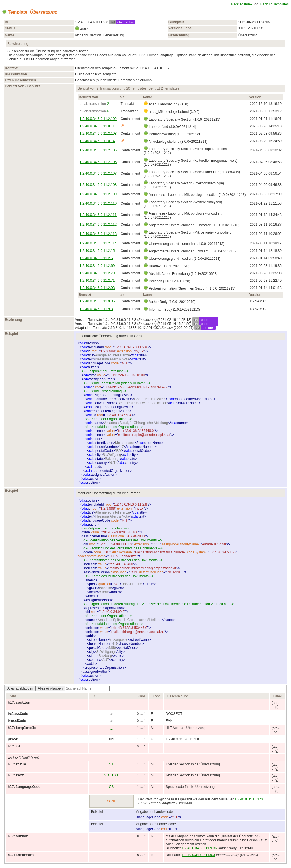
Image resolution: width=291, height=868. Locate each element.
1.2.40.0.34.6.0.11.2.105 (98, 150)
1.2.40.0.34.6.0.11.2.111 (98, 215)
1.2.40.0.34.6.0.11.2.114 (98, 243)
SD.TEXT (112, 775)
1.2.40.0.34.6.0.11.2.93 (97, 288)
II (112, 728)
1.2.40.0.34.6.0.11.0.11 (97, 126)
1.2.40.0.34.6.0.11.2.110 (98, 203)
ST (111, 764)
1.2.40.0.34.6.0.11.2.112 (98, 225)
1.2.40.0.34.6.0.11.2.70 (97, 273)
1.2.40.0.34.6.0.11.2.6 (96, 258)
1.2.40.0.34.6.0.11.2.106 (98, 162)
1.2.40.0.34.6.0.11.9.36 (97, 301)
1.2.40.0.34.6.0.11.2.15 (97, 251)
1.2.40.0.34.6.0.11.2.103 (98, 134)
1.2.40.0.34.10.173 (249, 799)
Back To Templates (275, 4)
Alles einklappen (50, 688)
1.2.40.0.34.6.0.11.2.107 (98, 173)
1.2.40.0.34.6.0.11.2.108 (98, 185)
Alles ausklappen (20, 688)
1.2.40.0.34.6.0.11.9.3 (96, 309)
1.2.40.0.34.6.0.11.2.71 (97, 281)
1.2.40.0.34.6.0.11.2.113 (98, 234)
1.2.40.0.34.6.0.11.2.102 (98, 119)
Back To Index (242, 4)
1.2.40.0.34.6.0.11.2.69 (97, 266)
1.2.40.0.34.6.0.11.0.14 (97, 141)
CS (112, 787)
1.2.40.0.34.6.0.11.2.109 (98, 194)
